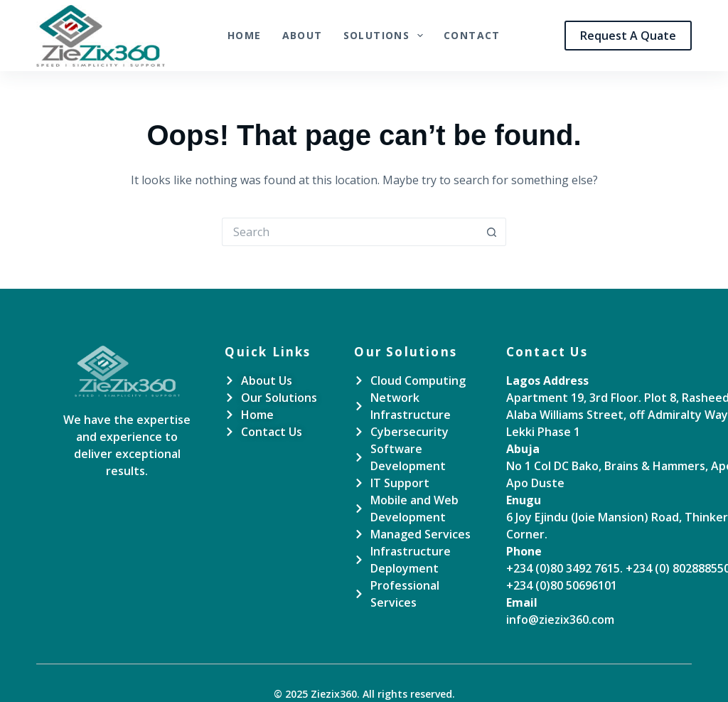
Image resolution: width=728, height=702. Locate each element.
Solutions (386, 36)
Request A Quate (628, 36)
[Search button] (492, 232)
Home (245, 35)
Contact (472, 35)
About (303, 35)
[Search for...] (350, 232)
